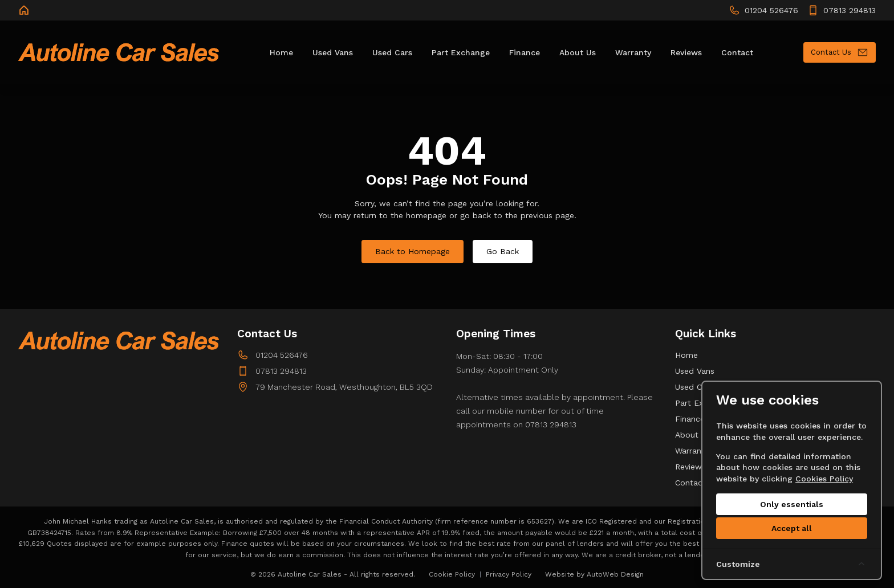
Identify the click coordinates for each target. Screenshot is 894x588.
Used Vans (695, 371)
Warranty (692, 451)
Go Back (503, 251)
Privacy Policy (509, 574)
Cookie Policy (452, 574)
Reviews (690, 467)
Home (686, 355)
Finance (690, 419)
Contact (690, 483)
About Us (693, 435)
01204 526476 (282, 355)
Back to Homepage (413, 251)
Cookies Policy (824, 479)
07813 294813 (281, 371)
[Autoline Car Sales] (25, 10)
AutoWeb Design (615, 574)
